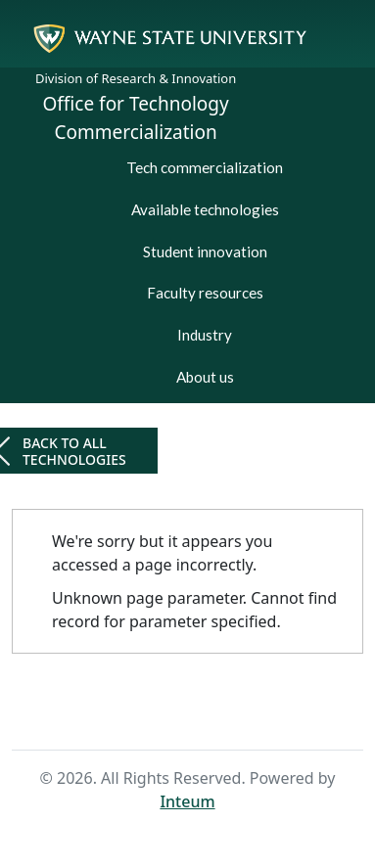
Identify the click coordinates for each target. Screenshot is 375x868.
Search (218, 713)
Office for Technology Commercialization (136, 118)
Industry (205, 335)
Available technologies (205, 209)
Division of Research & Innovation (136, 78)
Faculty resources (205, 293)
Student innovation (205, 251)
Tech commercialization (205, 167)
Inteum (187, 801)
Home (155, 713)
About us (205, 377)
